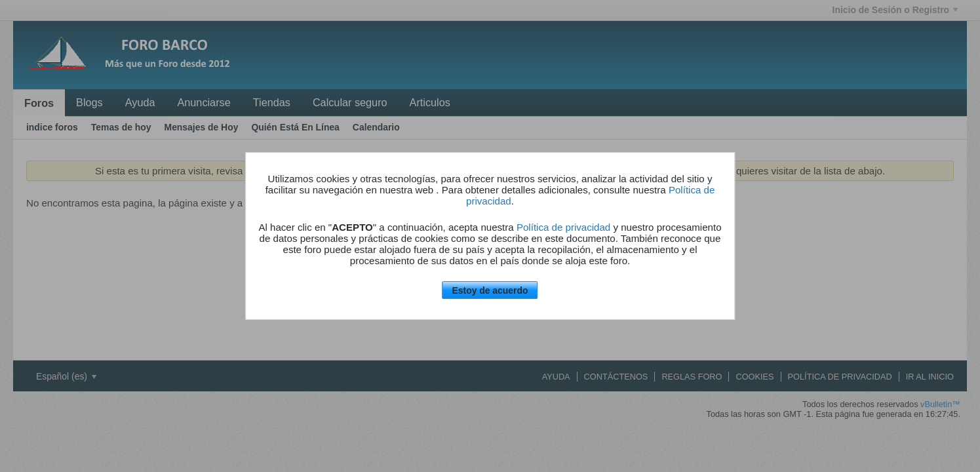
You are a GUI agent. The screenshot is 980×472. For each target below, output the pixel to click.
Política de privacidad (563, 227)
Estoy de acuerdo (490, 290)
